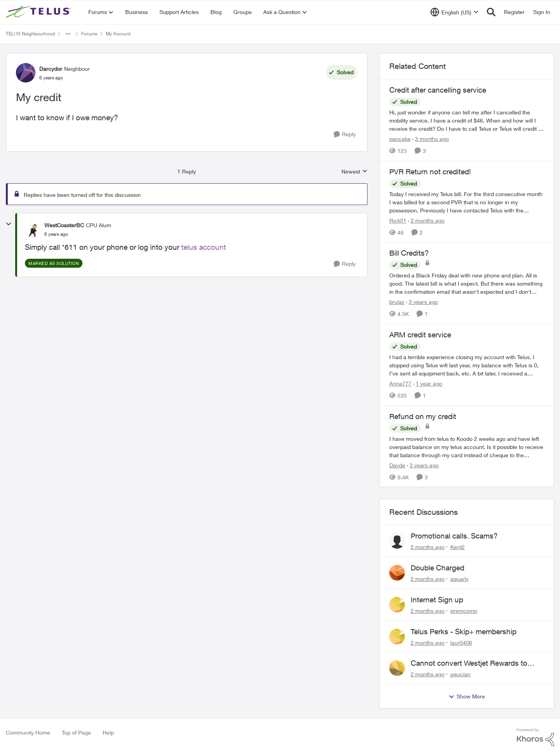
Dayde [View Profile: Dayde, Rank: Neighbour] (397, 465)
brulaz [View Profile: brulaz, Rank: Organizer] (397, 302)
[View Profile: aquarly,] (397, 573)
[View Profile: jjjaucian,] (397, 668)
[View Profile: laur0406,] (397, 637)
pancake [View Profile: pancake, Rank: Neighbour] (400, 139)
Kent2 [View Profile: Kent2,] (458, 547)
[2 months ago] (426, 220)
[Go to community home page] (39, 12)
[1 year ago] (428, 383)
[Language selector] (454, 12)
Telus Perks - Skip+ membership (464, 631)
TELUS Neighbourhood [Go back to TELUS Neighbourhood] (30, 34)
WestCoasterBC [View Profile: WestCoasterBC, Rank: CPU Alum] (64, 225)
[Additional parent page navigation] (68, 34)
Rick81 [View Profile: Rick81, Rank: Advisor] (398, 220)
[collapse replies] (9, 224)
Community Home (28, 732)
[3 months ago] (430, 139)
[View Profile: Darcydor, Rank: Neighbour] (26, 73)
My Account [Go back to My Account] (118, 34)
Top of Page (76, 732)
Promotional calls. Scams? (454, 536)
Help (108, 732)
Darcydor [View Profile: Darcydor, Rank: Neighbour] (51, 69)
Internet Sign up (437, 600)
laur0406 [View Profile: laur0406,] (461, 642)
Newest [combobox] (354, 172)
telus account (204, 247)
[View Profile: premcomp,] (397, 605)
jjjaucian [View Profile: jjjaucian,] (460, 674)
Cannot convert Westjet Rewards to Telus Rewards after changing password (476, 663)
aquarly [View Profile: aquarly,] (459, 579)
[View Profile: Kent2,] (397, 541)
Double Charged (437, 568)
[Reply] (345, 134)
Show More (467, 696)
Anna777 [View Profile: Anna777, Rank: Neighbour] (400, 383)
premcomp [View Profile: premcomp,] (464, 611)
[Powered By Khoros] (535, 737)
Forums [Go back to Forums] (89, 34)
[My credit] (56, 234)
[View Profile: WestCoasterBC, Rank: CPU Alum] (33, 230)
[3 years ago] (422, 302)
